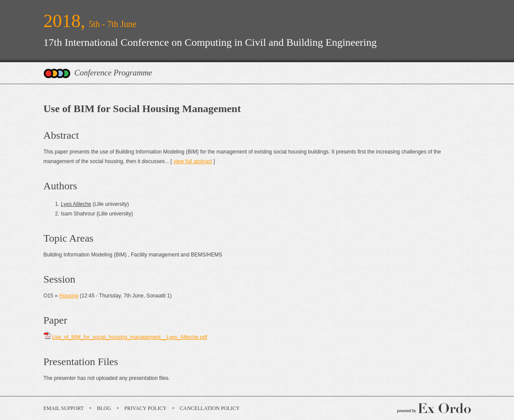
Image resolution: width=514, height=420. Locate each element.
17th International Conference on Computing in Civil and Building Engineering (210, 42)
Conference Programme (113, 73)
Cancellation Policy (210, 408)
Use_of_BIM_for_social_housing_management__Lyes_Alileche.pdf (129, 337)
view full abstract (193, 161)
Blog (104, 408)
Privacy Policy (145, 408)
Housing (69, 296)
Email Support (64, 408)
